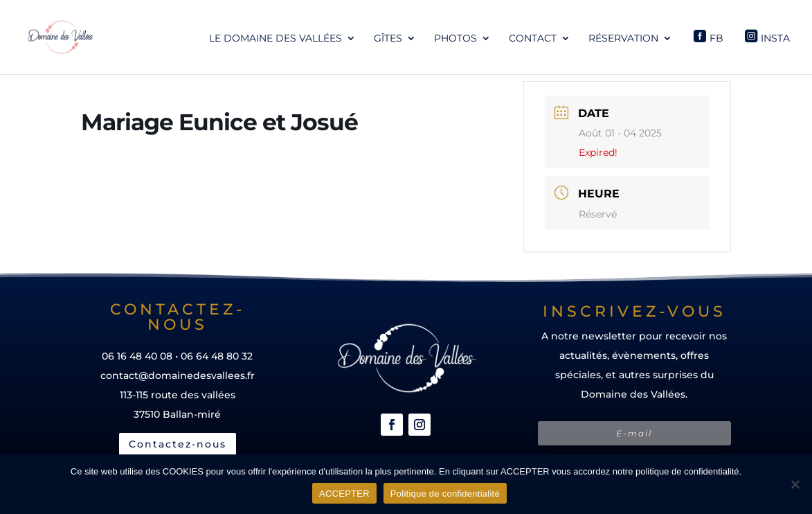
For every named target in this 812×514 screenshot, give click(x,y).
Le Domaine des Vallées (276, 39)
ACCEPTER (344, 494)
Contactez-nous (178, 444)
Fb (716, 38)
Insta (775, 38)
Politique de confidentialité (445, 494)
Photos (455, 39)
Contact (533, 39)
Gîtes (388, 39)
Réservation (623, 39)
